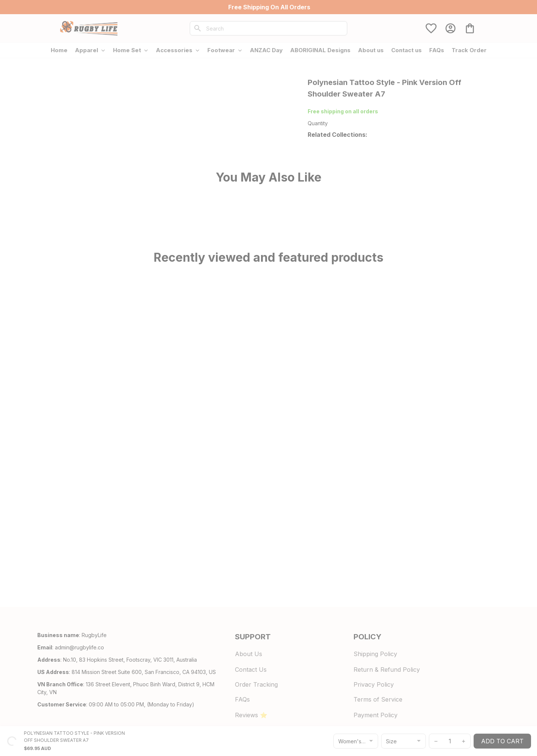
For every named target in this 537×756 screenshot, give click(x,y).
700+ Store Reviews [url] (373, 111)
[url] (79, 656)
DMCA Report (120, 733)
